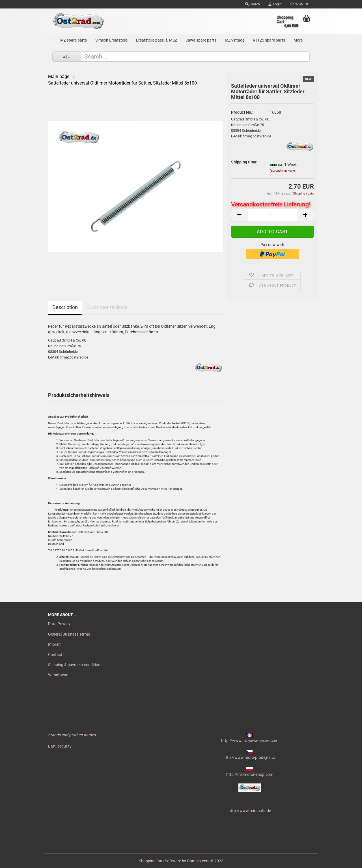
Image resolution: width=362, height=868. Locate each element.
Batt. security (60, 746)
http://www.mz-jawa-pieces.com (250, 740)
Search (253, 4)
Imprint (54, 644)
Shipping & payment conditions (75, 665)
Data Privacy (59, 624)
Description (65, 307)
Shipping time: (244, 162)
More (298, 40)
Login (275, 4)
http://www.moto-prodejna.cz (250, 757)
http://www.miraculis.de (250, 811)
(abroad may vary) (282, 171)
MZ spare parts (74, 40)
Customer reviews (107, 307)
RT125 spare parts (269, 40)
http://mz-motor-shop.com (250, 774)
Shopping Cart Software (160, 861)
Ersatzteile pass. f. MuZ (157, 40)
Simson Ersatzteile (111, 40)
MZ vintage (235, 40)
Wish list (299, 4)
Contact (55, 655)
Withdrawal (58, 675)
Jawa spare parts (201, 40)
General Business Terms (69, 634)
